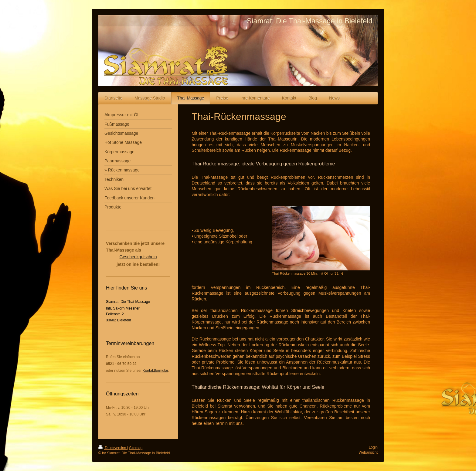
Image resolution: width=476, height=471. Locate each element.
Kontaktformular (155, 371)
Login (373, 447)
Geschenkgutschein (138, 257)
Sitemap (136, 448)
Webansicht (368, 452)
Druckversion (113, 448)
